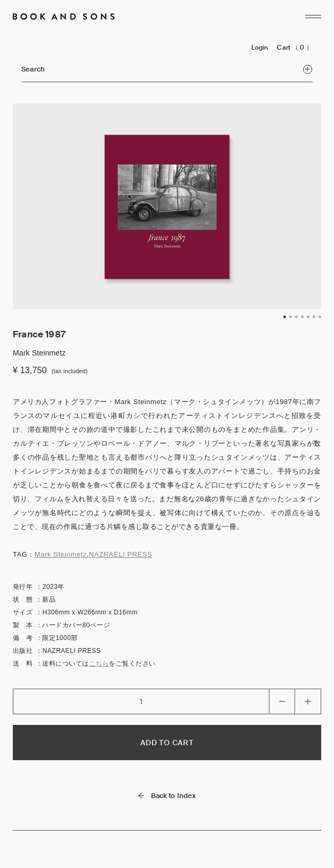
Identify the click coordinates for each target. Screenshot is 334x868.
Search (167, 69)
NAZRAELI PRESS (121, 554)
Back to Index (167, 796)
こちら (99, 664)
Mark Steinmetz (61, 554)
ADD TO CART (167, 743)
